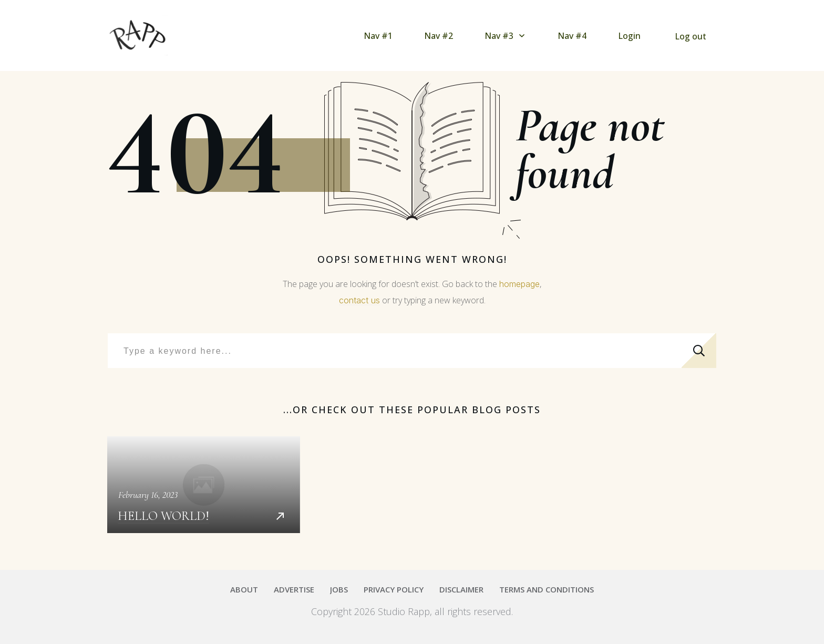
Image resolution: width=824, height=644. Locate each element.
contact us (359, 300)
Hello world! (204, 485)
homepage (519, 284)
